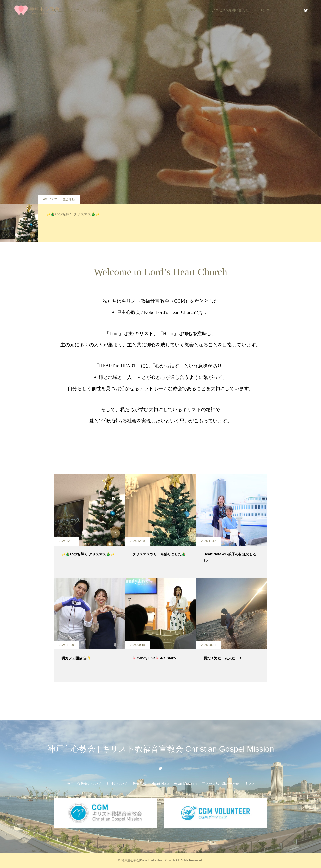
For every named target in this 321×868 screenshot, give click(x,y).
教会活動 (135, 10)
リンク (264, 10)
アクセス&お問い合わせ (230, 10)
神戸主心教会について (69, 10)
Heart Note (160, 10)
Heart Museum (190, 10)
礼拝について (107, 10)
